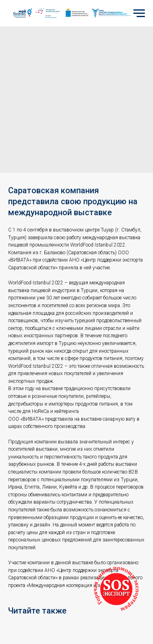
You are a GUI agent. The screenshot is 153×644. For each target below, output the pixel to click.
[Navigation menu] (139, 13)
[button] (116, 589)
